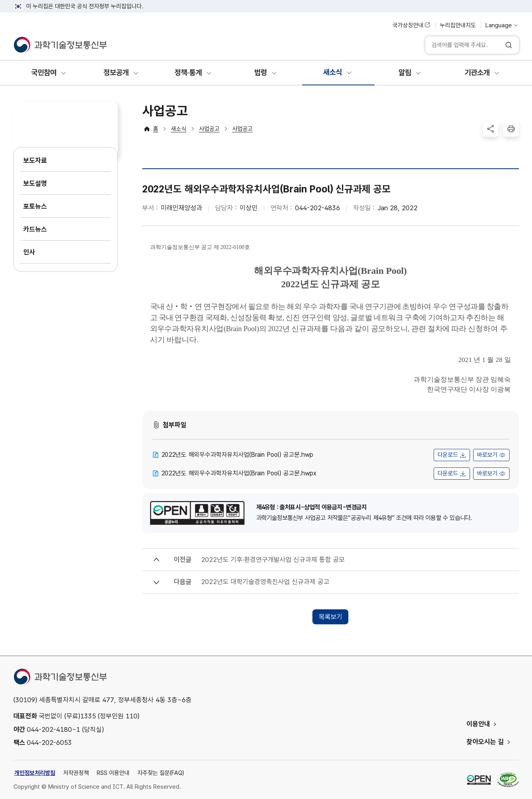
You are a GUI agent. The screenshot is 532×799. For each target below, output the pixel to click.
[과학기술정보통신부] (60, 45)
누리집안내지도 (458, 25)
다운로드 (448, 455)
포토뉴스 (35, 206)
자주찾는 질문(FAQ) (161, 773)
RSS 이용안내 (113, 773)
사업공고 (209, 129)
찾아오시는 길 (485, 742)
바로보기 (487, 455)
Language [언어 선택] (499, 25)
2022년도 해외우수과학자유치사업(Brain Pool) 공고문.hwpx (239, 473)
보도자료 (35, 160)
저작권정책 (76, 773)
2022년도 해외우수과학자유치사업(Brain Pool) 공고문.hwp (237, 455)
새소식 (179, 129)
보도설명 (35, 183)
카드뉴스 (35, 229)
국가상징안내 (408, 25)
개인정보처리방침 (35, 773)
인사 (29, 252)
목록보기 (331, 617)
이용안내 (478, 724)
